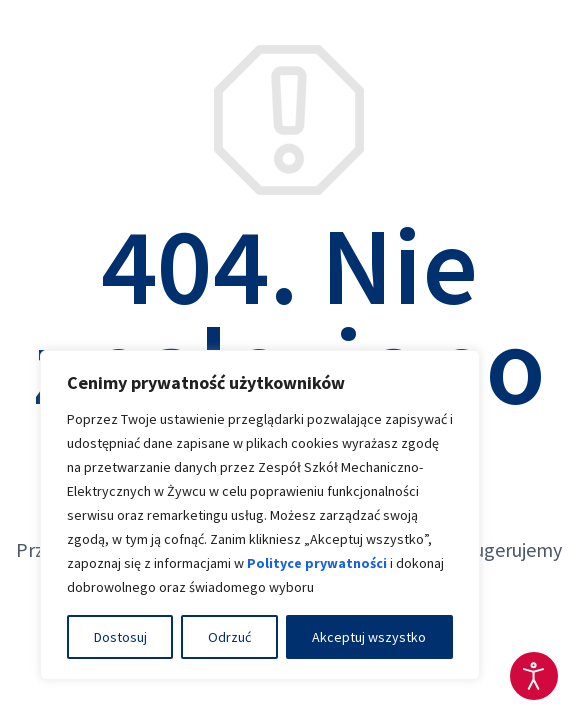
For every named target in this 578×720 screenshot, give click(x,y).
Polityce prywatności (317, 563)
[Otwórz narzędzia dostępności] (534, 676)
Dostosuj (120, 637)
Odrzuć (229, 637)
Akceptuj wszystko (369, 637)
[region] (260, 515)
